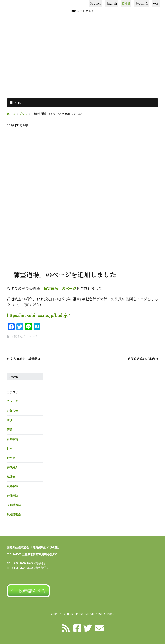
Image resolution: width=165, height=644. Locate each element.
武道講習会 (14, 514)
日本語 (126, 3)
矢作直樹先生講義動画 (25, 359)
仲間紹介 (12, 467)
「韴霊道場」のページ (58, 288)
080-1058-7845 (23, 563)
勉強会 (11, 477)
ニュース (32, 336)
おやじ (11, 458)
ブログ (23, 114)
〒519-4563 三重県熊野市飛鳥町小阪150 (32, 554)
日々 (10, 448)
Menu (18, 103)
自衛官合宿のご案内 (141, 359)
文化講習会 (14, 505)
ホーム (11, 114)
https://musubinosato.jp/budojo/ (38, 315)
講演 (10, 420)
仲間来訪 (12, 495)
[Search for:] (25, 377)
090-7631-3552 (23, 568)
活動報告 (12, 439)
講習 (10, 430)
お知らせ (17, 336)
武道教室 (12, 486)
